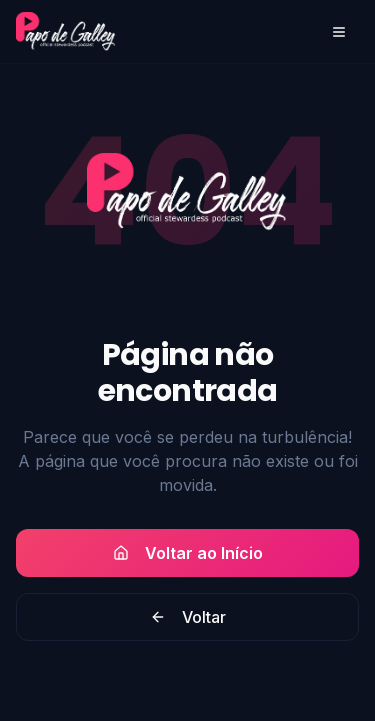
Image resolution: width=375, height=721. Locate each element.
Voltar (188, 617)
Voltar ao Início (188, 553)
